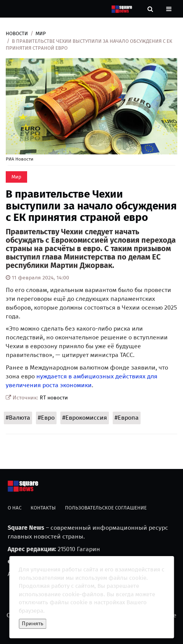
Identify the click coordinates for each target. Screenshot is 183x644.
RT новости (54, 398)
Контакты (43, 508)
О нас (15, 508)
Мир (41, 33)
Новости (17, 33)
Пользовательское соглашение (106, 508)
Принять (32, 624)
